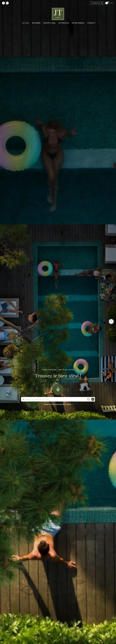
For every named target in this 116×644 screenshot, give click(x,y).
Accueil (26, 23)
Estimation (64, 23)
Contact (91, 23)
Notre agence (78, 23)
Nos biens (36, 23)
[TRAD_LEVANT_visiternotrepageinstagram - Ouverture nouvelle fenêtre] (7, 3)
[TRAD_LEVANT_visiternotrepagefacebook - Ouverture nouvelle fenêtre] (3, 3)
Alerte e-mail (50, 23)
